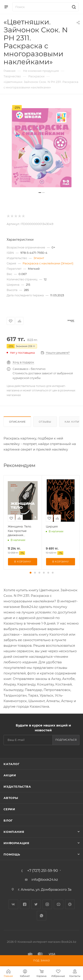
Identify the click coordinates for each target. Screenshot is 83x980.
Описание (17, 422)
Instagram (47, 904)
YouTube (59, 904)
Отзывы (45, 422)
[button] (31, 573)
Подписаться (66, 740)
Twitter (36, 904)
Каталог (12, 764)
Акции (10, 775)
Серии (9, 809)
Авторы (11, 798)
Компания (14, 832)
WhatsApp (41, 916)
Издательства (17, 787)
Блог (8, 820)
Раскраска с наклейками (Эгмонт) (48, 263)
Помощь (12, 854)
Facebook (25, 904)
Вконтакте (13, 904)
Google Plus (70, 904)
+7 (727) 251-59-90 (43, 871)
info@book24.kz (45, 879)
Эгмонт (39, 258)
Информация (16, 843)
